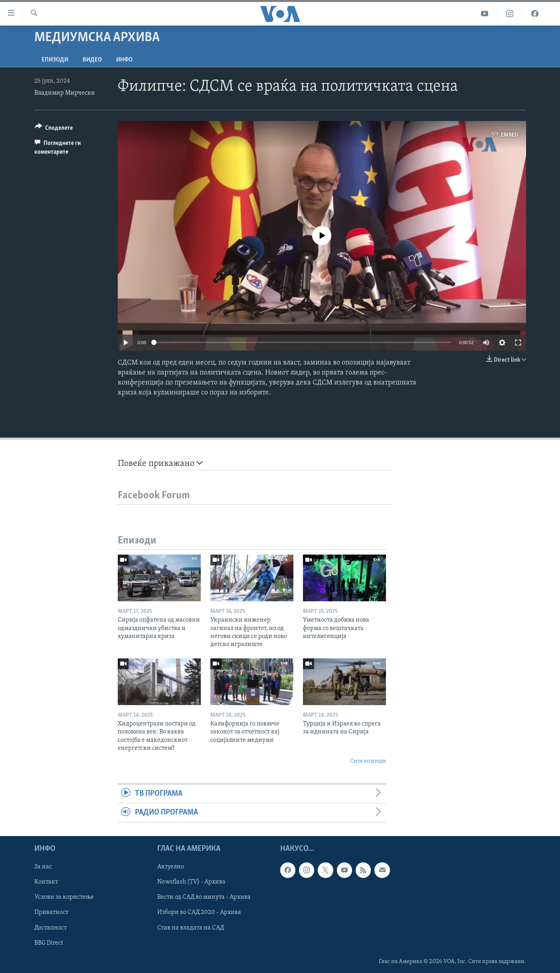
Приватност (51, 912)
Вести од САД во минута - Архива (204, 897)
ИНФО (124, 60)
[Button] (54, 129)
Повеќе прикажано (160, 463)
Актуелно (171, 867)
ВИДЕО (92, 60)
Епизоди (55, 60)
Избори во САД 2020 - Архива (199, 912)
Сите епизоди (368, 761)
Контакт (46, 882)
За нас (43, 867)
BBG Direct (49, 943)
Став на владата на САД (191, 927)
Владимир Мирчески (65, 93)
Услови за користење (64, 897)
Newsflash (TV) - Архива (191, 882)
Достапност (50, 927)
